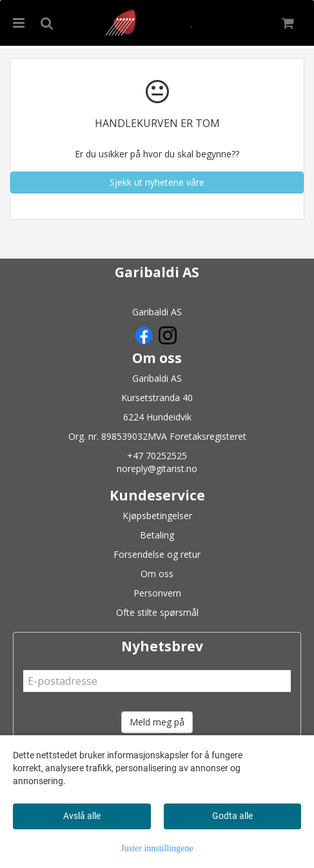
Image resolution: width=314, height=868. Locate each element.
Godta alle (232, 816)
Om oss (157, 574)
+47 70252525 (157, 456)
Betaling (157, 535)
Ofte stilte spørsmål (157, 612)
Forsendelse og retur (157, 554)
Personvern (157, 593)
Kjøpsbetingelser (157, 516)
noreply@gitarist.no (157, 469)
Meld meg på (157, 722)
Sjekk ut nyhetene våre (157, 182)
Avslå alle (82, 816)
